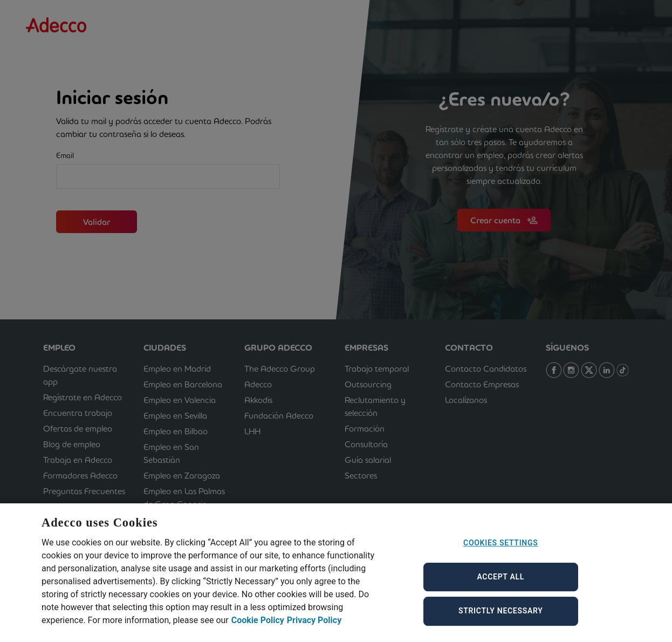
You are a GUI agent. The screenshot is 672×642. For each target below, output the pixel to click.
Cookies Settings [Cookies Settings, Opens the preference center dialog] (500, 550)
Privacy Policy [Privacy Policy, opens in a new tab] (314, 628)
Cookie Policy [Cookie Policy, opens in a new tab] (258, 628)
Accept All (500, 584)
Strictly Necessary (501, 618)
